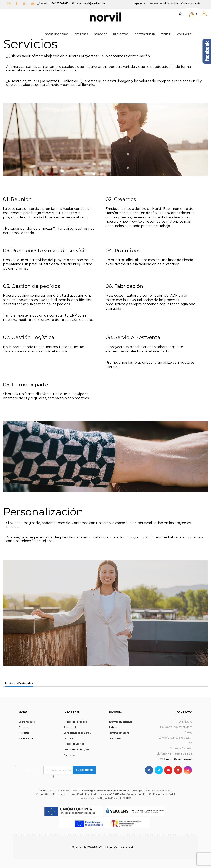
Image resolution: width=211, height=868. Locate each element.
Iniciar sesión (170, 3)
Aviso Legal (70, 727)
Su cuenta (115, 712)
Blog (137, 847)
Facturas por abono (119, 733)
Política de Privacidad (75, 722)
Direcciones (115, 738)
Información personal (120, 722)
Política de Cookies (74, 744)
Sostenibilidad (27, 738)
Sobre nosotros (27, 722)
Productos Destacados (19, 683)
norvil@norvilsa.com (94, 3)
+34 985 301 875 (59, 3)
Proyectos (24, 733)
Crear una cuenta (191, 3)
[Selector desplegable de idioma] (140, 3)
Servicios (24, 727)
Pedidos (113, 727)
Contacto (184, 712)
